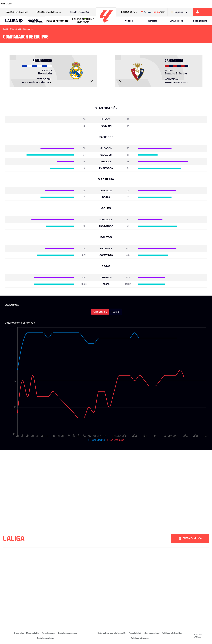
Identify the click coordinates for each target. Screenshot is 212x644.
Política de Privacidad (172, 633)
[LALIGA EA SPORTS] (14, 21)
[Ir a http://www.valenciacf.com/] (198, 4)
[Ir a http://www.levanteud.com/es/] (99, 4)
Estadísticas (176, 21)
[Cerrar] (92, 81)
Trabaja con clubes (46, 638)
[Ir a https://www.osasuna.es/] (40, 4)
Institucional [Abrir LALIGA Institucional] (17, 12)
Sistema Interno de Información (112, 633)
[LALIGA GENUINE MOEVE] (83, 21)
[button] (14, 21)
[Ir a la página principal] (106, 24)
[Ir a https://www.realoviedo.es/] (169, 4)
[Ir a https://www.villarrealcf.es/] (208, 4)
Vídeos (129, 21)
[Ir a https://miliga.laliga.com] (203, 12)
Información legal (151, 633)
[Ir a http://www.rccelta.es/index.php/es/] (119, 4)
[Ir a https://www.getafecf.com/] (79, 4)
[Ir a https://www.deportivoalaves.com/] (50, 4)
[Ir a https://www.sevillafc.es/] (188, 4)
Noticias (153, 21)
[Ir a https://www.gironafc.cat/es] (89, 4)
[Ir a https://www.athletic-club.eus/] (20, 4)
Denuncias (19, 633)
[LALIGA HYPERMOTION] (36, 21)
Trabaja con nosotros (68, 633)
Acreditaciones (49, 633)
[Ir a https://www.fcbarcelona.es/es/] (70, 4)
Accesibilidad (135, 633)
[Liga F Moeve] (58, 21)
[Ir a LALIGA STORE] (153, 12)
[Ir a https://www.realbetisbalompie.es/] (149, 4)
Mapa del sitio (33, 633)
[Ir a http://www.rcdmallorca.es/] (139, 4)
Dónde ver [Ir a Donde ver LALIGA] (79, 12)
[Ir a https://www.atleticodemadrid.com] (30, 4)
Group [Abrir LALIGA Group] (129, 12)
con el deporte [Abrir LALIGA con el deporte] (49, 12)
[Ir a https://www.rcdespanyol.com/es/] (129, 4)
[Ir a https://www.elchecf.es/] (60, 4)
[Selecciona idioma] (180, 12)
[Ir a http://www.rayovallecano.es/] (109, 4)
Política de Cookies (140, 638)
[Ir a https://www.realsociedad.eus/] (178, 4)
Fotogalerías (200, 21)
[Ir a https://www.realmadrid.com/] (159, 4)
